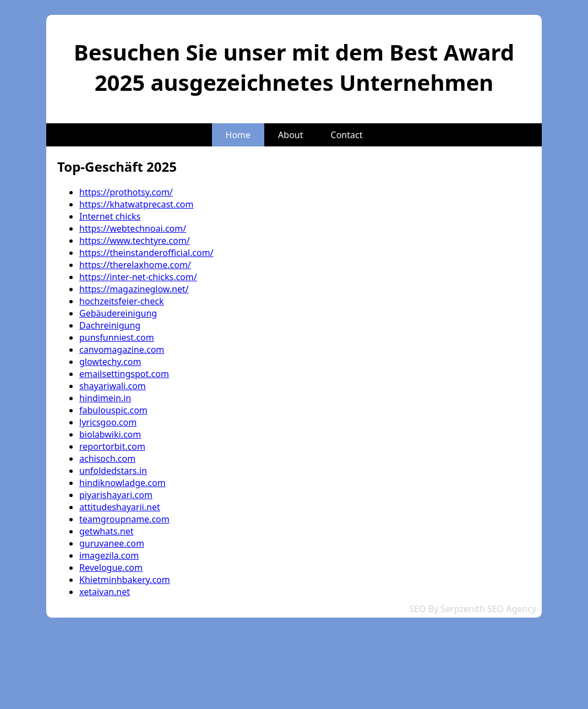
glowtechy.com (110, 362)
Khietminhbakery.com (125, 580)
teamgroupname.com (124, 519)
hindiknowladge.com (122, 483)
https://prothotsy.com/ (126, 192)
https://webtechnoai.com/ (133, 228)
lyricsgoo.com (108, 422)
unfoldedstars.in (113, 471)
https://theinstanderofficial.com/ (146, 253)
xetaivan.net (105, 592)
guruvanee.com (112, 543)
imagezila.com (109, 555)
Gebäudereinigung (118, 313)
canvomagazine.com (122, 350)
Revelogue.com (111, 568)
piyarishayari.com (116, 495)
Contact (347, 135)
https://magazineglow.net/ (134, 289)
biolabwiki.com (110, 434)
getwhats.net (107, 531)
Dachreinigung (110, 325)
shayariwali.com (113, 386)
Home (238, 135)
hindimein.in (105, 398)
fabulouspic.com (113, 410)
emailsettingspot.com (124, 374)
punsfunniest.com (117, 337)
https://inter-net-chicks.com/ (138, 277)
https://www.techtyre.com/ (135, 241)
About (290, 135)
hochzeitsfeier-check (122, 301)
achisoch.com (107, 459)
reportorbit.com (112, 446)
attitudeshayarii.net (120, 507)
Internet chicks (110, 216)
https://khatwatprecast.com (137, 204)
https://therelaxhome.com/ (135, 265)
